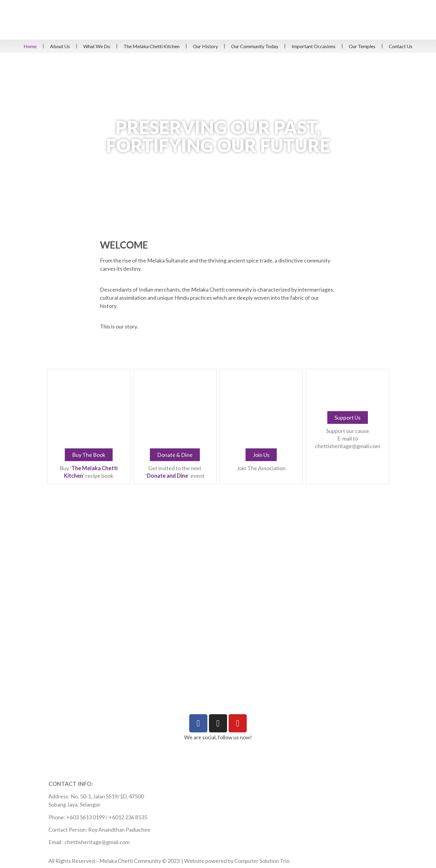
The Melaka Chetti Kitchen (152, 46)
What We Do (97, 46)
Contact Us (401, 46)
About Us (60, 46)
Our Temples (362, 46)
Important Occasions (314, 46)
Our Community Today (255, 46)
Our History (205, 46)
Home (30, 46)
